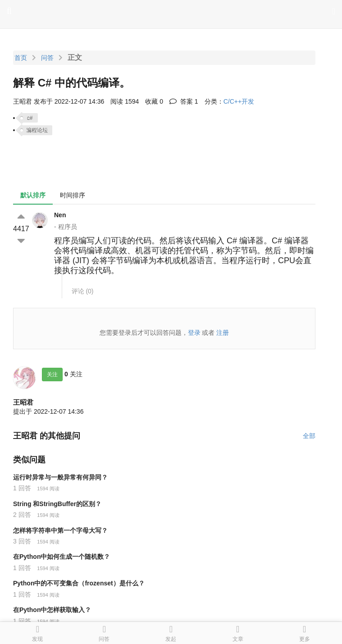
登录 (194, 333)
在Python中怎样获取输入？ (52, 610)
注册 (223, 333)
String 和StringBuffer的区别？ (57, 504)
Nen (60, 215)
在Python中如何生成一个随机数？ (62, 557)
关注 (52, 375)
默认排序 (33, 195)
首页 (21, 58)
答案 (184, 101)
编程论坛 (37, 130)
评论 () (83, 291)
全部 (309, 436)
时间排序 (73, 195)
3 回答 (22, 541)
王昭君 (23, 402)
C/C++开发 (239, 101)
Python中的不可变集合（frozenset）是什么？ (79, 583)
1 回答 (22, 488)
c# (30, 118)
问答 (47, 58)
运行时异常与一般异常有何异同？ (60, 477)
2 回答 (22, 515)
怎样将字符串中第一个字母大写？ (60, 530)
